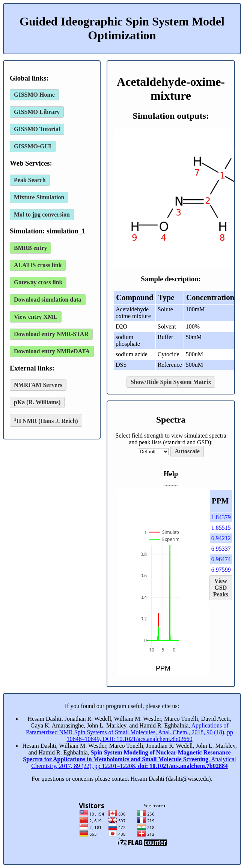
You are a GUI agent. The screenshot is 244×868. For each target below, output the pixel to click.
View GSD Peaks (221, 588)
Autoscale (187, 451)
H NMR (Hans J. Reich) (46, 420)
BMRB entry (30, 248)
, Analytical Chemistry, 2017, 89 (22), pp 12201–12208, (129, 759)
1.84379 (221, 517)
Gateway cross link (38, 282)
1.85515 (221, 528)
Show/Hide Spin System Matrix (171, 382)
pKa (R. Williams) (37, 402)
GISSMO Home (34, 95)
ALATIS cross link (38, 265)
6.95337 (221, 549)
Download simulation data (48, 300)
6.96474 (221, 559)
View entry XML (36, 317)
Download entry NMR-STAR (51, 334)
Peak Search (30, 180)
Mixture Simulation (39, 197)
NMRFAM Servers (38, 385)
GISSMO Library (37, 112)
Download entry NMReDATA (52, 351)
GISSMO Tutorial (37, 129)
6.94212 (221, 538)
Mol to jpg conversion (42, 214)
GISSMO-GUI (33, 146)
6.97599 (221, 570)
